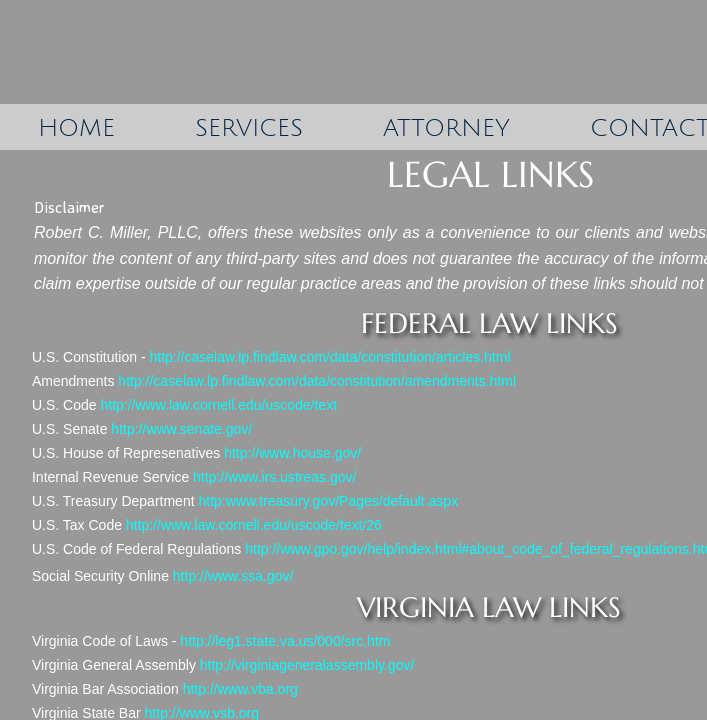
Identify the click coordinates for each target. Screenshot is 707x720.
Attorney (446, 128)
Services (249, 128)
